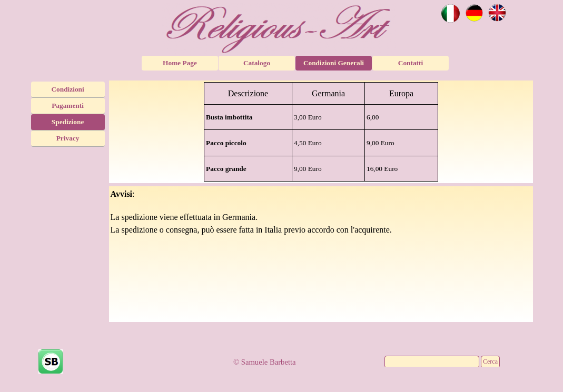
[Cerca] (432, 362)
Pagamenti (68, 105)
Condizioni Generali (334, 63)
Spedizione (68, 122)
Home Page (180, 63)
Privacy (68, 138)
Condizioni (67, 89)
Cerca (490, 361)
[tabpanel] (321, 132)
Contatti (411, 63)
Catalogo (257, 63)
